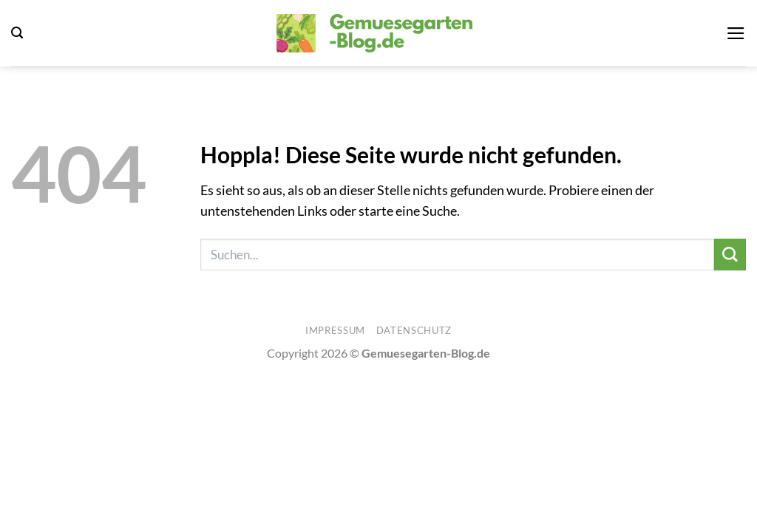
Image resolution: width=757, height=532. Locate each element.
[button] (17, 33)
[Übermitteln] (730, 255)
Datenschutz (414, 330)
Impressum (335, 330)
